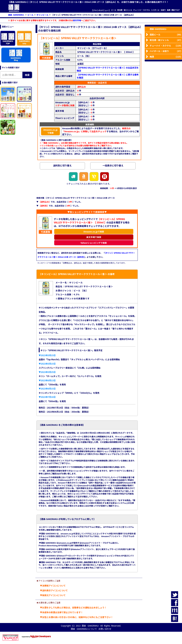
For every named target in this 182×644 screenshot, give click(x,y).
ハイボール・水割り (158, 10)
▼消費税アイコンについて (53, 586)
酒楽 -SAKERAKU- (90, 626)
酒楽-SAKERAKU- (158, 29)
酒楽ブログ (176, 10)
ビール (114, 10)
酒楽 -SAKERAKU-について (84, 629)
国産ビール (165, 34)
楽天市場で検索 (94, 237)
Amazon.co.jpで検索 (50, 131)
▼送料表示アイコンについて (54, 590)
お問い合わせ (105, 629)
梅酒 (169, 10)
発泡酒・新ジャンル (125, 10)
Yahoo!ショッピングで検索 (94, 243)
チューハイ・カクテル (142, 10)
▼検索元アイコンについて (53, 595)
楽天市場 (77, 20)
